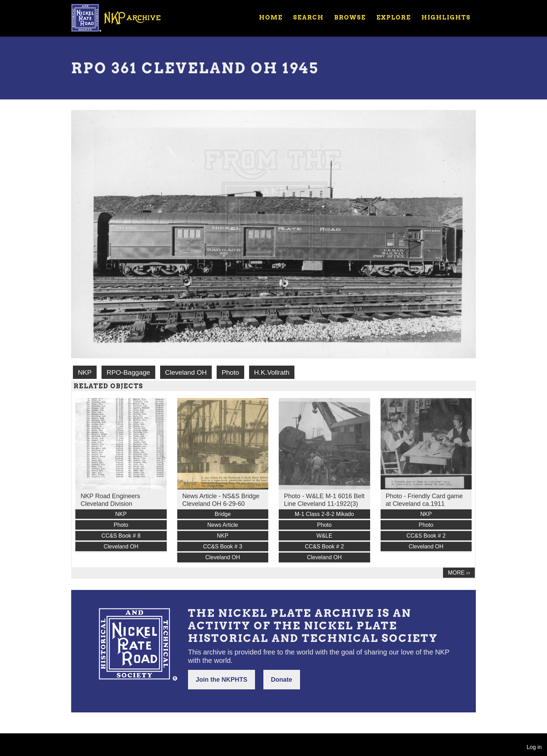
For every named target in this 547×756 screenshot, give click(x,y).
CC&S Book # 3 (223, 547)
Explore (394, 17)
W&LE (324, 536)
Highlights (446, 17)
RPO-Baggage (128, 372)
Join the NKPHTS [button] (222, 680)
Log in (534, 747)
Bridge (223, 514)
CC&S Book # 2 (324, 547)
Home (271, 17)
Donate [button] (282, 680)
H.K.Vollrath (272, 372)
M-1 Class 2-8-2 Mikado (324, 514)
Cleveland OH (186, 372)
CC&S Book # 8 (121, 536)
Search (309, 17)
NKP (85, 372)
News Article (223, 525)
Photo (230, 372)
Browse (350, 17)
